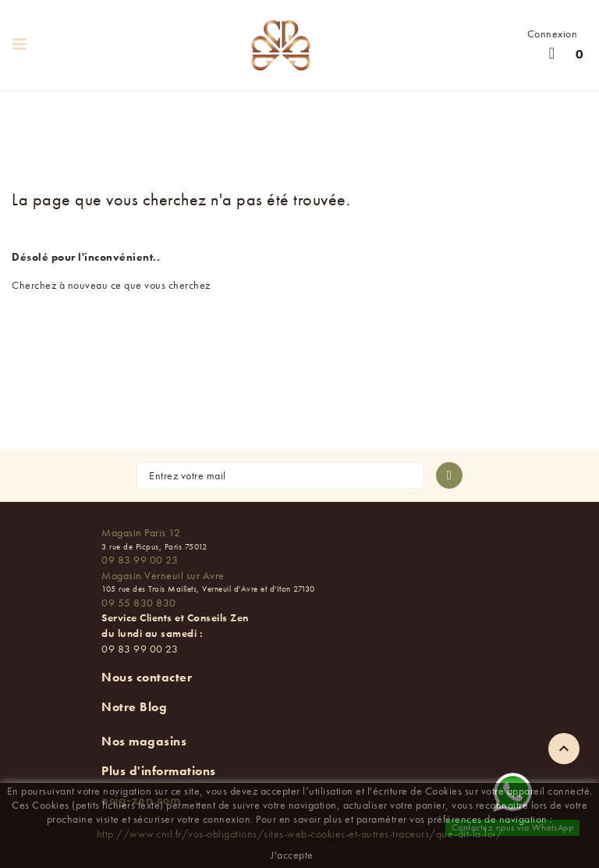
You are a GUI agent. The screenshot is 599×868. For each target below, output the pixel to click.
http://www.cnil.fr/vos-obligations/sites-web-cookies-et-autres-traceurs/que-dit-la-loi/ (300, 834)
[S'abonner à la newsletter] (449, 475)
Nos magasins (144, 741)
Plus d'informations (159, 771)
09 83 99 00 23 (140, 560)
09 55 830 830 (139, 603)
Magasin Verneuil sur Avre (163, 575)
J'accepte (292, 855)
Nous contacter (147, 677)
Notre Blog (134, 707)
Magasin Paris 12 (141, 532)
